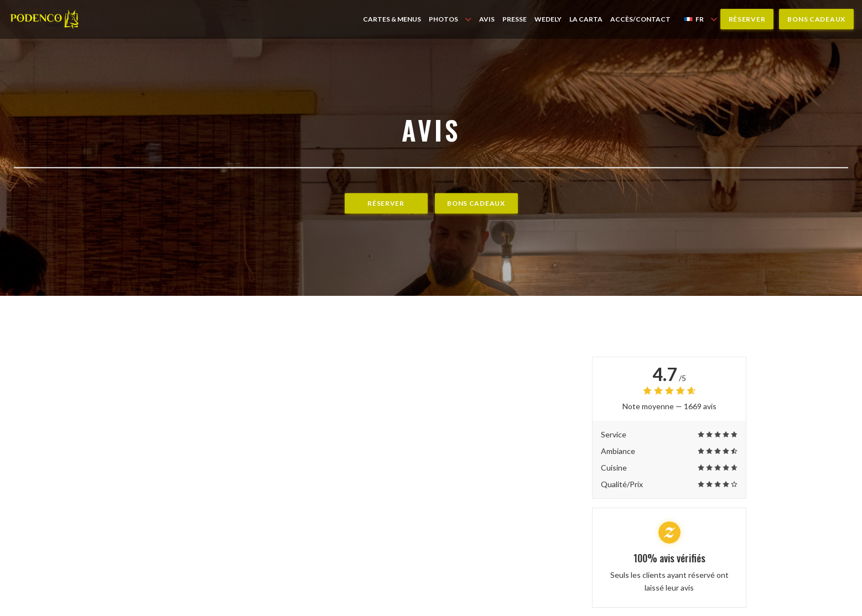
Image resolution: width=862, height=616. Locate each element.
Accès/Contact (640, 19)
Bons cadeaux (816, 19)
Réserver (747, 19)
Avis (487, 19)
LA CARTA (586, 19)
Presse (515, 19)
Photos (450, 19)
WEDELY (548, 19)
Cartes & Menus (392, 19)
